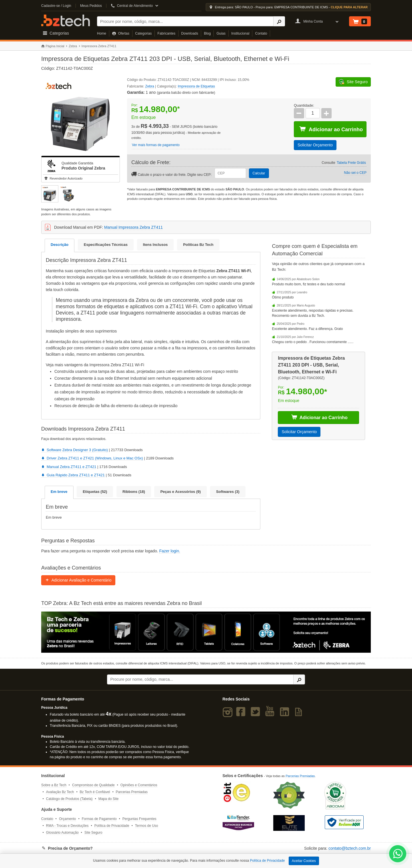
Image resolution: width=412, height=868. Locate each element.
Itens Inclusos (156, 245)
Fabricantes (166, 33)
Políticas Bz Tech (198, 245)
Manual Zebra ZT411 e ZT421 (69, 467)
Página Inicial (53, 46)
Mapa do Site (109, 799)
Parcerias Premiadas (132, 792)
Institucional (240, 33)
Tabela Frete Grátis (351, 163)
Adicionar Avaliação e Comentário (78, 580)
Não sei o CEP (355, 173)
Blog (207, 33)
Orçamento (67, 819)
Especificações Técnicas (106, 245)
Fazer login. (170, 551)
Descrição (60, 245)
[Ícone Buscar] (279, 21)
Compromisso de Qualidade (93, 785)
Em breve (59, 492)
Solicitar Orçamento (315, 145)
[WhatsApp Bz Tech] (398, 854)
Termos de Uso (147, 826)
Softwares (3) (228, 492)
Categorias (143, 33)
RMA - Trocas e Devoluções (67, 826)
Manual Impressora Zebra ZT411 (133, 227)
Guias (221, 33)
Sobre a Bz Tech (54, 785)
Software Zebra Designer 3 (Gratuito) (75, 450)
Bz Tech (66, 20)
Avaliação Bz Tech (60, 792)
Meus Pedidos (91, 6)
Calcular (259, 173)
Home (102, 33)
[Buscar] (185, 21)
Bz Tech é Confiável (95, 792)
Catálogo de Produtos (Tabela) (69, 799)
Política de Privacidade (112, 826)
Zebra (73, 46)
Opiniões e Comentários (139, 785)
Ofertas (121, 33)
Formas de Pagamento (99, 819)
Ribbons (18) (134, 492)
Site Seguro (93, 833)
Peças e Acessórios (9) (180, 492)
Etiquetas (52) (95, 492)
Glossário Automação (62, 833)
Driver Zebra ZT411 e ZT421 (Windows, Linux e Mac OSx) (92, 458)
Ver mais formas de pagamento (156, 145)
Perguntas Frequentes (139, 819)
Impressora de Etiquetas (196, 86)
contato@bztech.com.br (350, 848)
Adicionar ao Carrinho (331, 129)
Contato (261, 33)
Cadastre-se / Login (56, 6)
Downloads (190, 33)
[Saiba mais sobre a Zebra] (206, 632)
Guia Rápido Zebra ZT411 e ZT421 (73, 475)
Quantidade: (304, 105)
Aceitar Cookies (304, 861)
